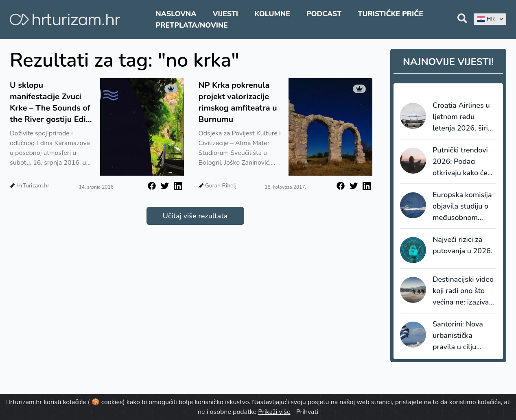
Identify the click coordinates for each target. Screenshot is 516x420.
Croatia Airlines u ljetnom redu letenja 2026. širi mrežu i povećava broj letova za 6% (461, 117)
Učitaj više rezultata (195, 216)
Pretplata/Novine (192, 25)
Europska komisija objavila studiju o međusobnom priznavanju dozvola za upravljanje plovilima (462, 207)
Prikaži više (274, 412)
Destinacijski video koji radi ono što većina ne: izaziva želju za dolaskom (463, 291)
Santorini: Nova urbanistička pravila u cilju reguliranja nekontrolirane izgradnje (458, 336)
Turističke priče (390, 14)
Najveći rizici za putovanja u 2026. (462, 245)
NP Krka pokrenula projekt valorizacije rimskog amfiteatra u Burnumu (238, 102)
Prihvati (307, 412)
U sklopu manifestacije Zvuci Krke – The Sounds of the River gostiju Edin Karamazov (50, 102)
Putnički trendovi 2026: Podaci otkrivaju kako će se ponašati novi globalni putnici (460, 162)
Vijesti (225, 14)
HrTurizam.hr (33, 186)
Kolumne (272, 14)
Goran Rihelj (221, 186)
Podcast (324, 14)
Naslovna (176, 14)
